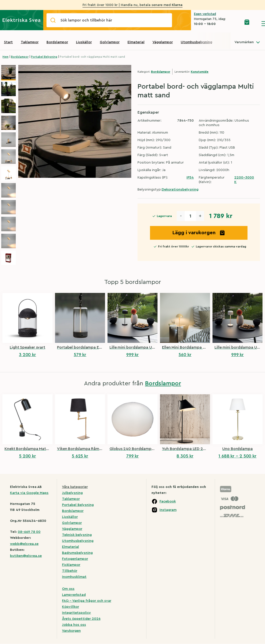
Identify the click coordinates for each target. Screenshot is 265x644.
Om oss (68, 589)
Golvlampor (110, 42)
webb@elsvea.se (24, 544)
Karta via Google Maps (29, 493)
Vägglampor (163, 42)
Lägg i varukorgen (199, 233)
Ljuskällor (84, 42)
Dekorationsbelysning (180, 190)
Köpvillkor (70, 607)
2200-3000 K (244, 180)
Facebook (168, 501)
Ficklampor (71, 565)
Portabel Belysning (44, 57)
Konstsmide (200, 72)
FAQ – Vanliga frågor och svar (87, 601)
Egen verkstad (205, 14)
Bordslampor (57, 42)
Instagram (168, 510)
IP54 (190, 178)
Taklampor (30, 42)
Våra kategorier (75, 487)
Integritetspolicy (76, 613)
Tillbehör (70, 571)
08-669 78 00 (29, 532)
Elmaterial (136, 42)
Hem (5, 57)
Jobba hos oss (74, 625)
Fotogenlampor (75, 559)
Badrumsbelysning (77, 553)
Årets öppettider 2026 (81, 619)
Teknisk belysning (77, 535)
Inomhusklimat (74, 577)
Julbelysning (72, 493)
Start (8, 42)
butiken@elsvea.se (26, 556)
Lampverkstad (74, 595)
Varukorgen (71, 631)
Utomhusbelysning (196, 42)
